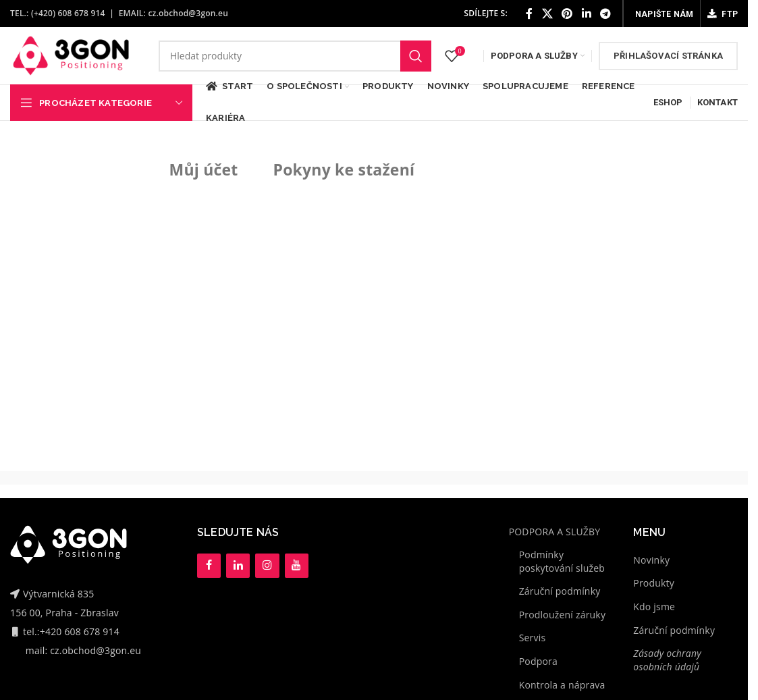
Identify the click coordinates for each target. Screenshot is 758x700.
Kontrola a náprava (562, 685)
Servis (533, 638)
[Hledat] (295, 56)
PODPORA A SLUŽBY (555, 532)
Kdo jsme (654, 607)
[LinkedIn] (238, 566)
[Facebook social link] (529, 14)
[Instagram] (267, 566)
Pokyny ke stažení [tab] (344, 169)
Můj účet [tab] (204, 169)
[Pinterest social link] (567, 14)
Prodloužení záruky (562, 615)
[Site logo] (71, 54)
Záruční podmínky (560, 591)
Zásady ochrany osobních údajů (667, 660)
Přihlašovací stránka (668, 56)
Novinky (651, 560)
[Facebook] (209, 566)
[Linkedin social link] (587, 14)
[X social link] (547, 14)
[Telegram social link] (605, 14)
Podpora (538, 661)
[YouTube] (297, 566)
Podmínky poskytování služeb (562, 561)
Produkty (654, 583)
